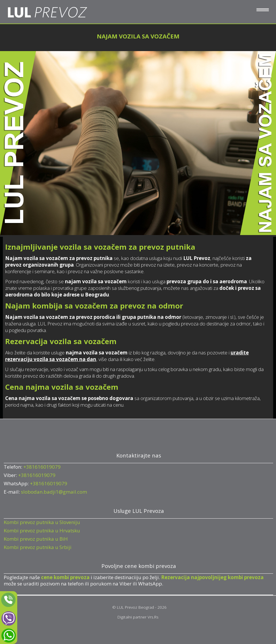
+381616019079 (42, 467)
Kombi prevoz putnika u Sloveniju (42, 522)
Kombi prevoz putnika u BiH (36, 539)
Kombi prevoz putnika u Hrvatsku (42, 530)
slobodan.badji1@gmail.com (54, 492)
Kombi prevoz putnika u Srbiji (38, 547)
